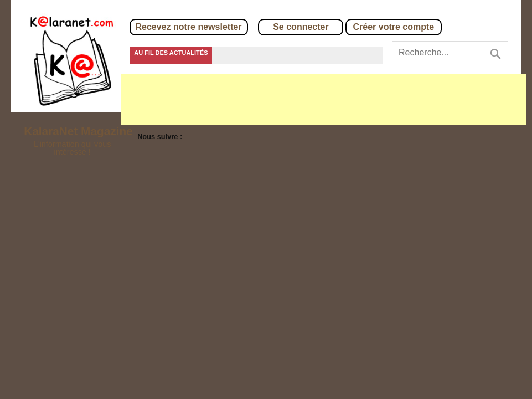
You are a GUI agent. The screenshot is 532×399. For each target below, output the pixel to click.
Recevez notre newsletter (189, 27)
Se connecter (301, 27)
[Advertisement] (323, 100)
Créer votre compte (394, 27)
